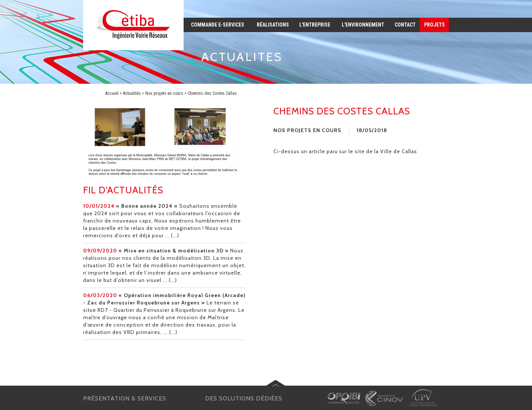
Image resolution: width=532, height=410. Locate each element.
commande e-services (218, 25)
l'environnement (363, 25)
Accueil (112, 93)
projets (434, 25)
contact (405, 25)
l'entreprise (315, 25)
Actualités (132, 93)
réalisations (273, 25)
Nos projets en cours (164, 93)
